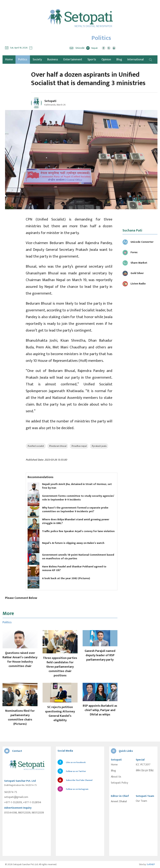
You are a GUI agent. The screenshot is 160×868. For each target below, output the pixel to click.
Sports (92, 60)
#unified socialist (36, 446)
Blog (119, 60)
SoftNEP (151, 864)
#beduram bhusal (58, 446)
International (136, 60)
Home (114, 765)
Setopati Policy (119, 783)
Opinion (106, 60)
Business (53, 60)
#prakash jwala (99, 446)
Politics (23, 60)
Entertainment (73, 60)
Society (37, 60)
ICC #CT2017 (143, 765)
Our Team (141, 801)
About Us (116, 777)
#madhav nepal (79, 446)
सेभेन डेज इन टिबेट (145, 771)
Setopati (50, 101)
